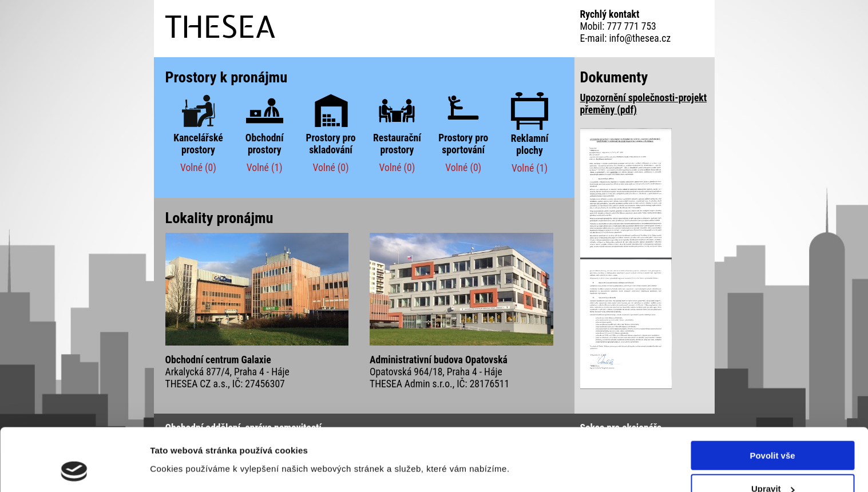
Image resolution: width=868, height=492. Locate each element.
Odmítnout (772, 464)
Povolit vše (772, 397)
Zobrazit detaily (182, 441)
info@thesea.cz (640, 38)
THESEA (221, 27)
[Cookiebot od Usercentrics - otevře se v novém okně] (74, 470)
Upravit (773, 430)
